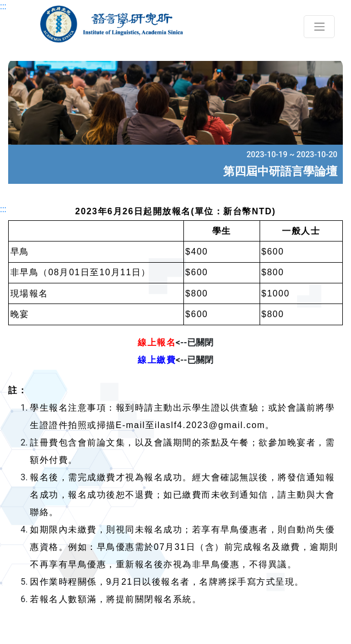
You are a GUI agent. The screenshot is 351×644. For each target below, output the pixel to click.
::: (3, 6)
